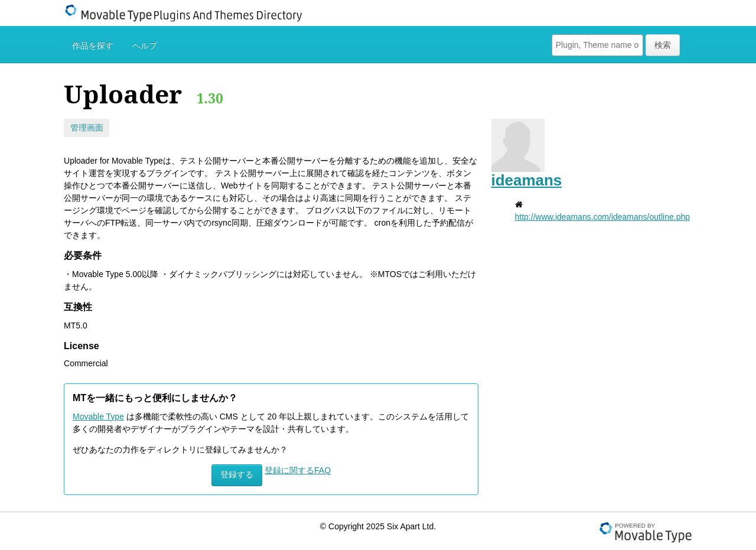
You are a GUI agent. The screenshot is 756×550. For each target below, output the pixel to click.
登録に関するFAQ (298, 470)
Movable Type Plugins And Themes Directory (191, 13)
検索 (663, 45)
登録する (237, 474)
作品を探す (93, 45)
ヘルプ (145, 45)
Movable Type (98, 416)
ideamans (527, 180)
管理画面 (87, 128)
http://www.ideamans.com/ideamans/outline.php (603, 217)
